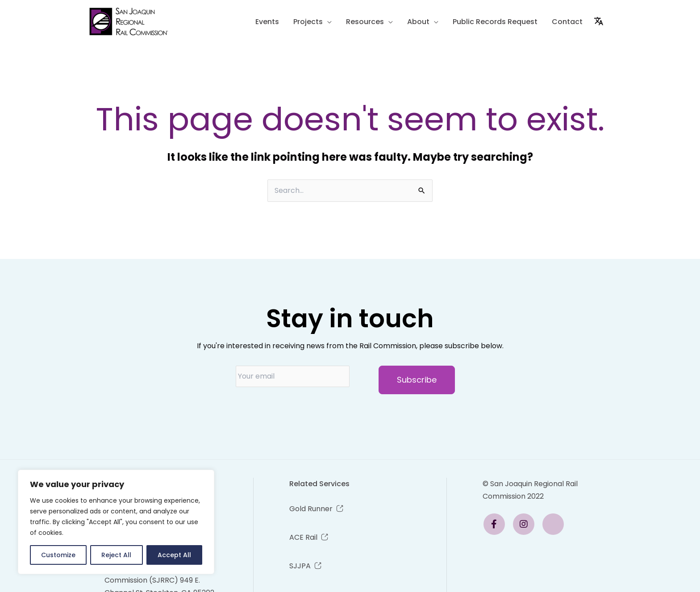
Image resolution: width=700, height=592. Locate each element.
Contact (567, 22)
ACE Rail (303, 537)
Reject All (116, 555)
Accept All (174, 555)
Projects (308, 22)
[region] (116, 522)
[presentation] (304, 412)
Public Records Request (495, 22)
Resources (365, 22)
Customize (58, 555)
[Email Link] (497, 524)
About (418, 22)
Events (267, 22)
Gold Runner (311, 509)
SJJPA (300, 566)
